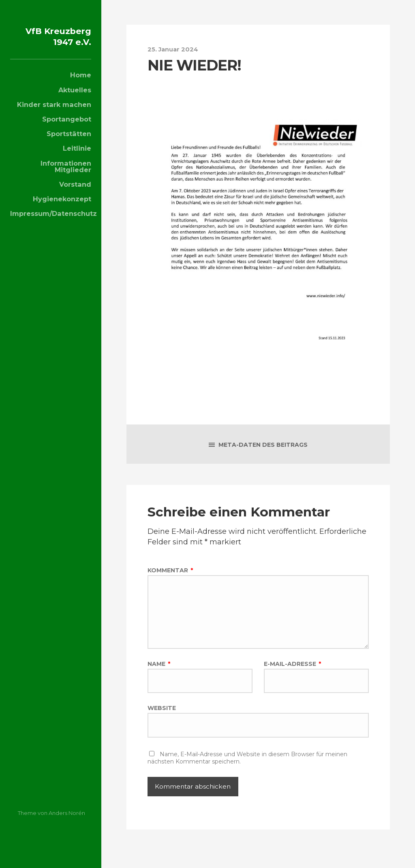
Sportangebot (67, 130)
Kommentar (170, 571)
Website (162, 718)
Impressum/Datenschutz (51, 224)
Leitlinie (77, 159)
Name (159, 672)
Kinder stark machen (54, 115)
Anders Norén (67, 813)
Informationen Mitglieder (66, 177)
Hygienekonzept (62, 210)
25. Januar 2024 (176, 49)
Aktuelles (75, 101)
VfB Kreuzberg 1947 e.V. (61, 41)
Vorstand (75, 195)
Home (81, 86)
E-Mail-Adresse (292, 672)
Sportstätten (69, 145)
